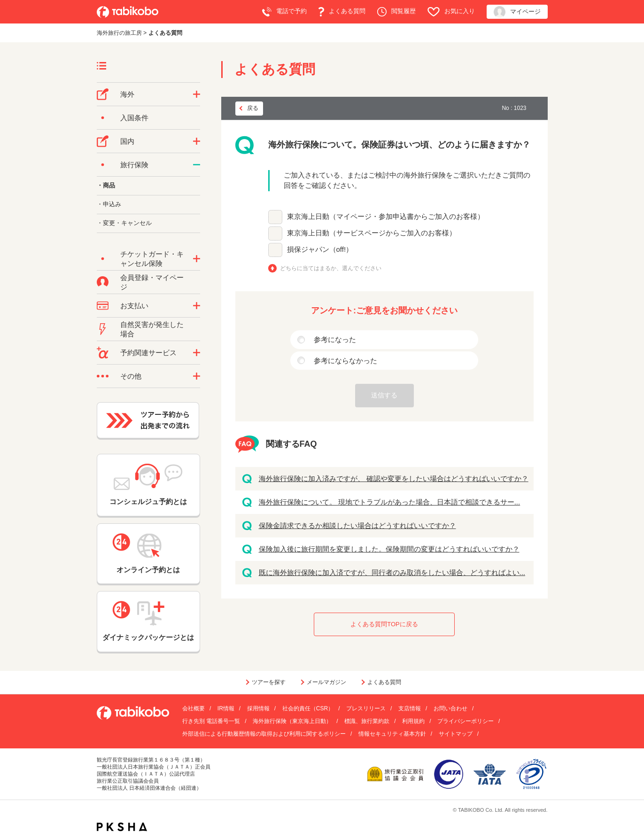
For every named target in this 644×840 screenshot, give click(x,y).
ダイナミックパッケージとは (148, 621)
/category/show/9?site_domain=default (197, 306)
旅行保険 (134, 165)
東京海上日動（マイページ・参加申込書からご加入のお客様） (386, 216)
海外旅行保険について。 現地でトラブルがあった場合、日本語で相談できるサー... (390, 502)
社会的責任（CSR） (308, 708)
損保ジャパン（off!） (320, 249)
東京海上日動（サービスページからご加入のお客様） (372, 233)
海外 (127, 94)
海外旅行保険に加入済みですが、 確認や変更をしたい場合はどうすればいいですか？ (394, 478)
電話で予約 (284, 12)
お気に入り (451, 12)
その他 (131, 376)
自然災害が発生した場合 (152, 329)
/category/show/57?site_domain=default (197, 141)
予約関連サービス (148, 353)
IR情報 (226, 708)
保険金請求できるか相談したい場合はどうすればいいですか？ (357, 525)
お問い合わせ (450, 708)
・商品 (106, 185)
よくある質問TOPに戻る (384, 624)
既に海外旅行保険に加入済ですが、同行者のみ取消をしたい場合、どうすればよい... (392, 572)
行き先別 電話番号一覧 (211, 721)
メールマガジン (326, 682)
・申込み (109, 204)
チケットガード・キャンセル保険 (152, 259)
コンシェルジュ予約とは (148, 485)
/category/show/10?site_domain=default (197, 165)
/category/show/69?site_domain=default (197, 259)
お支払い (134, 306)
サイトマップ (456, 734)
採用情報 (258, 708)
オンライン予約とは (148, 553)
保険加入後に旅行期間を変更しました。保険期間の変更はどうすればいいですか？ (389, 549)
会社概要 (194, 708)
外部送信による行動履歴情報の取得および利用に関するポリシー (264, 734)
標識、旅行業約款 (367, 721)
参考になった (335, 339)
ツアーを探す (269, 682)
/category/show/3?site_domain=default (197, 376)
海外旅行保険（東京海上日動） (292, 721)
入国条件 (134, 118)
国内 (127, 141)
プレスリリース (366, 708)
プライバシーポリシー (466, 721)
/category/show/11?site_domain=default (197, 353)
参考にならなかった (345, 361)
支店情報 (410, 708)
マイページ (517, 12)
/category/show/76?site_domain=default (197, 94)
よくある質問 (342, 12)
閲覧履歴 (396, 12)
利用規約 (413, 721)
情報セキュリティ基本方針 (392, 734)
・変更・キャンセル (124, 223)
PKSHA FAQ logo (122, 827)
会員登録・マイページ (152, 282)
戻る (253, 108)
